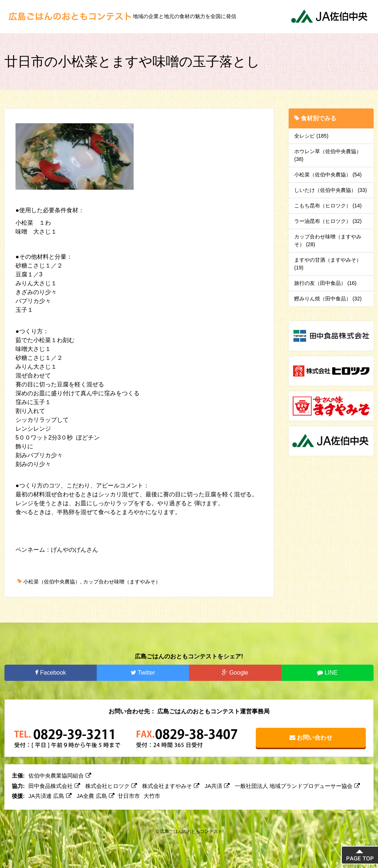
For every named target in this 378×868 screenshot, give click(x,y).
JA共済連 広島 (50, 796)
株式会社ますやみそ (171, 786)
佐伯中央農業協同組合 (60, 776)
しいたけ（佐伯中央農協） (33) (331, 190)
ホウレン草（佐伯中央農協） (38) (328, 155)
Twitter (143, 673)
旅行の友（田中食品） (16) (325, 283)
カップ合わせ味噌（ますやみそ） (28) (328, 240)
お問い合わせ (311, 738)
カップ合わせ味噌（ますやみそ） (122, 582)
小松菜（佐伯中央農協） (52, 582)
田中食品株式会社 (54, 786)
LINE (327, 673)
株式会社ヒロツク (111, 786)
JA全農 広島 (96, 796)
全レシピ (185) (311, 136)
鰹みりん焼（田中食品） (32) (328, 299)
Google (235, 673)
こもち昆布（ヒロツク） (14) (328, 206)
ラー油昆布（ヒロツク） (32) (328, 221)
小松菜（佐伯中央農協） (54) (328, 175)
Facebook (51, 673)
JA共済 (217, 786)
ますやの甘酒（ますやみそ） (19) (328, 264)
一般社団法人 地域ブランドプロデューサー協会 (297, 786)
